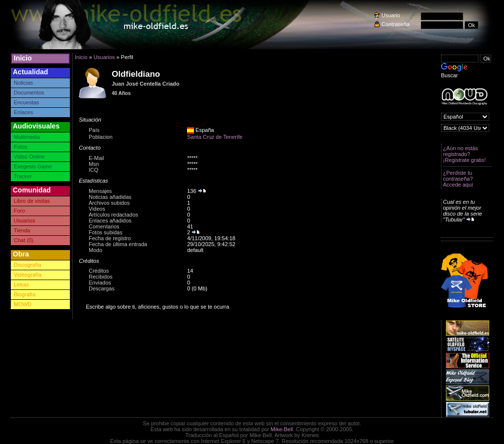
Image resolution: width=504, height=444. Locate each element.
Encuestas (26, 102)
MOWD (23, 304)
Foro (19, 211)
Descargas (102, 288)
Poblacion (100, 137)
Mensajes (100, 191)
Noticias (23, 83)
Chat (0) (24, 240)
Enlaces (23, 112)
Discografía (28, 265)
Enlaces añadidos (110, 221)
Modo (95, 250)
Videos (97, 209)
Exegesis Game (33, 166)
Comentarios (104, 226)
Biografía (25, 294)
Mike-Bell (282, 429)
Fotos (21, 147)
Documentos (29, 93)
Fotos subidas (105, 232)
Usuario (391, 15)
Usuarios (24, 221)
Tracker (23, 176)
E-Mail (96, 158)
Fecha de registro (110, 238)
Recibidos (100, 277)
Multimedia (27, 137)
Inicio (23, 58)
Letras (21, 285)
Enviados (100, 283)
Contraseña (395, 24)
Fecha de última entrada (118, 244)
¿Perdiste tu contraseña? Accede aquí (458, 179)
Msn (94, 164)
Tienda (22, 230)
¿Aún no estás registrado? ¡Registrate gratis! (464, 154)
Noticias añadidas (110, 197)
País (94, 130)
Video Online (29, 157)
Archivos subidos (109, 203)
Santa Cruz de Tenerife (215, 137)
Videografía (28, 275)
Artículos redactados (113, 215)
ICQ (94, 170)
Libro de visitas (32, 201)
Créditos (99, 271)
